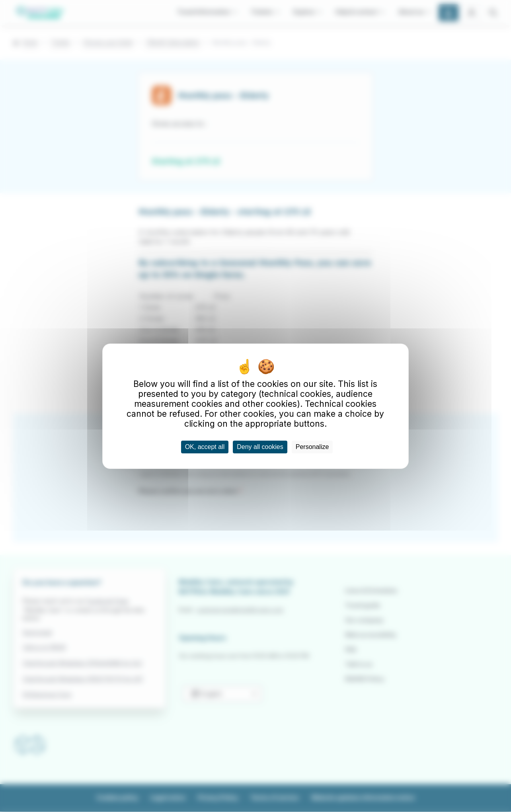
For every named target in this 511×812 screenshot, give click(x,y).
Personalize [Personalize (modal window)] (312, 447)
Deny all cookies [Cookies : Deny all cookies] (260, 447)
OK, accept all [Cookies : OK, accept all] (205, 447)
